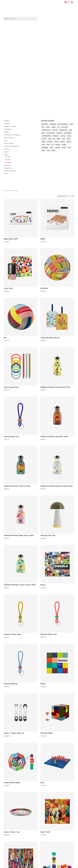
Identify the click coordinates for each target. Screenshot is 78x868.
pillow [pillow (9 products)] (59, 139)
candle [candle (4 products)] (54, 127)
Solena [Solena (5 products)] (56, 142)
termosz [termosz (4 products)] (58, 145)
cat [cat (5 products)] (58, 127)
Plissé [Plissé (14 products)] (43, 142)
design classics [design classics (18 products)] (46, 130)
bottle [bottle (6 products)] (48, 127)
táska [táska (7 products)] (52, 148)
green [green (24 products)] (43, 133)
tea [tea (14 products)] (53, 145)
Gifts (10, 191)
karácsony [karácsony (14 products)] (56, 136)
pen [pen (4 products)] (54, 139)
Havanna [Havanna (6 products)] (59, 133)
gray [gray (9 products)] (71, 130)
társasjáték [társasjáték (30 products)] (45, 148)
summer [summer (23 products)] (69, 142)
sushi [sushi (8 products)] (43, 145)
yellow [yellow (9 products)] (53, 150)
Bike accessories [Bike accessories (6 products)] (63, 124)
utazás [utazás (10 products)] (64, 148)
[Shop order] (65, 196)
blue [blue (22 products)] (43, 127)
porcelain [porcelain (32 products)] (50, 142)
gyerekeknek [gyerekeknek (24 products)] (51, 133)
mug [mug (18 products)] (50, 139)
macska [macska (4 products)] (44, 139)
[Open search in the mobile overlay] (20, 18)
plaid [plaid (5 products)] (69, 139)
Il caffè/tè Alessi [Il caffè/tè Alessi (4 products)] (46, 136)
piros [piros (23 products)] (64, 139)
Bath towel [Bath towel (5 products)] (45, 124)
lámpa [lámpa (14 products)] (69, 136)
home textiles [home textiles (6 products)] (67, 133)
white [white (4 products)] (43, 150)
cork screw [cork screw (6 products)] (64, 127)
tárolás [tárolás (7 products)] (64, 145)
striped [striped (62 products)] (62, 142)
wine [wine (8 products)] (48, 150)
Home (6, 191)
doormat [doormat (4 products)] (55, 130)
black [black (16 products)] (71, 124)
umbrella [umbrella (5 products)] (58, 148)
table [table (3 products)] (48, 145)
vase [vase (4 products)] (69, 148)
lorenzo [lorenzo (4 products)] (63, 136)
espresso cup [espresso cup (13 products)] (63, 130)
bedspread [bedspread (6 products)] (53, 124)
